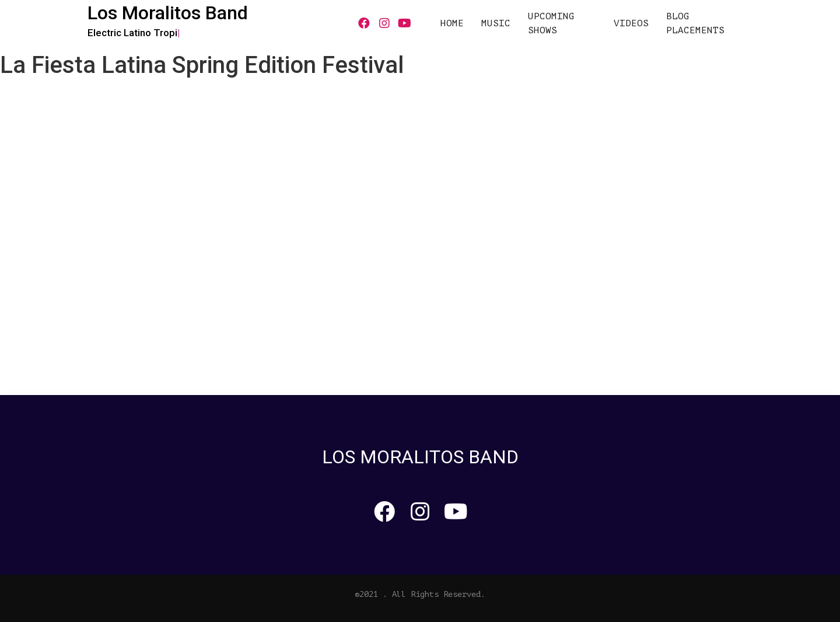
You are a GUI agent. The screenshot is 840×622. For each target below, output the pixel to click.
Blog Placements (695, 23)
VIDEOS (631, 23)
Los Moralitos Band (168, 13)
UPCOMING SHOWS (551, 23)
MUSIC (496, 23)
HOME (452, 23)
